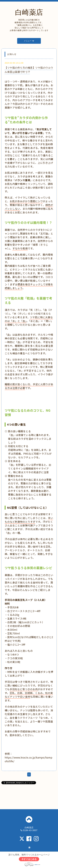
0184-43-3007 (30, 830)
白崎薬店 (29, 12)
